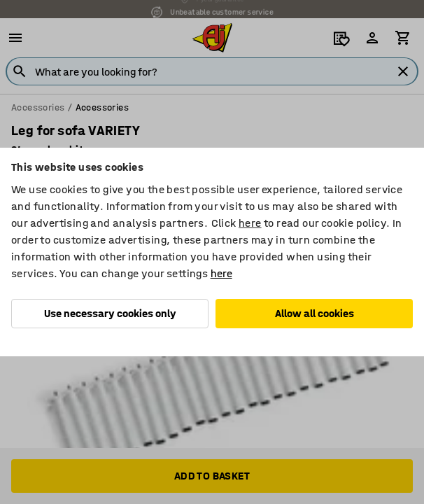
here (250, 223)
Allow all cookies (315, 313)
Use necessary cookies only (110, 313)
